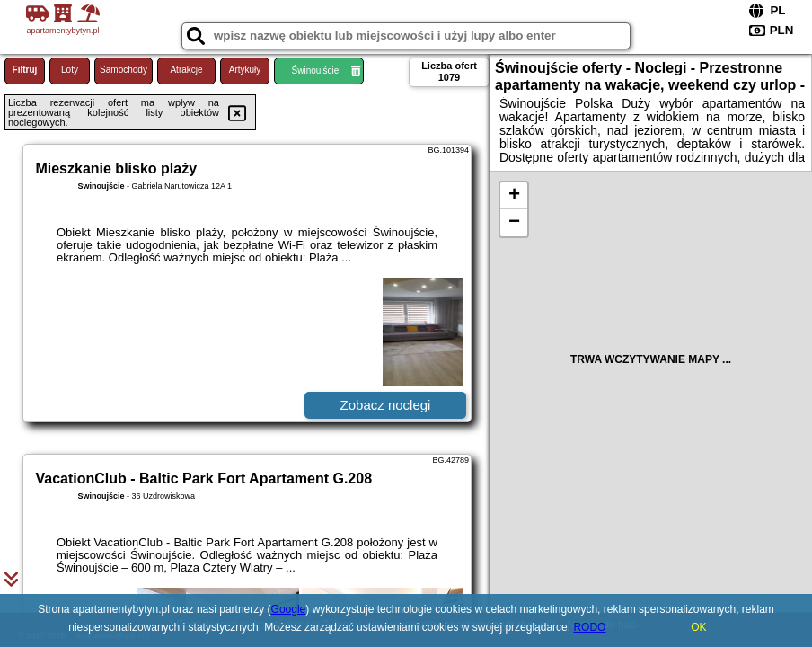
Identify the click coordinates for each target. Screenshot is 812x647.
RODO (589, 627)
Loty (70, 70)
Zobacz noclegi (386, 405)
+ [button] (514, 196)
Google (289, 609)
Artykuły (245, 70)
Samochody (124, 70)
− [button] (514, 223)
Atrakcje (186, 70)
